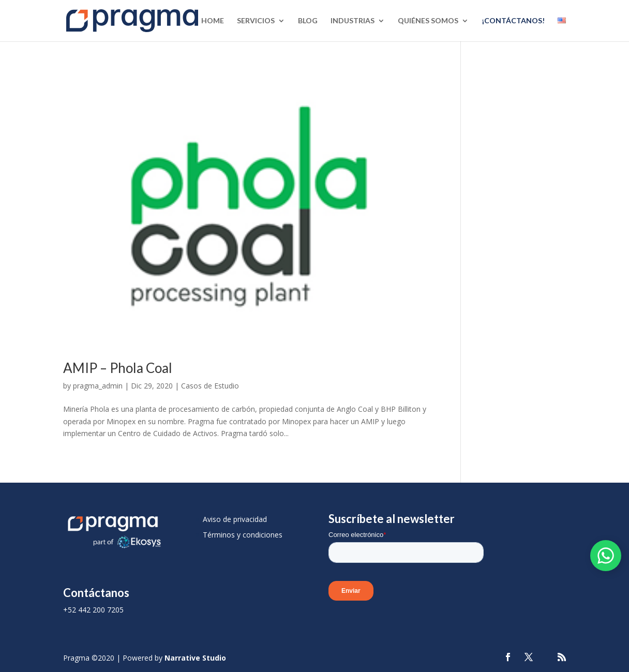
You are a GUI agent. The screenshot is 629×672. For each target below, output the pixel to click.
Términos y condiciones (243, 535)
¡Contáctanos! (513, 21)
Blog (308, 21)
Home (213, 21)
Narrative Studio (195, 658)
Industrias (353, 21)
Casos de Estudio (210, 386)
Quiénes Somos (428, 21)
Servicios (256, 21)
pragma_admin (98, 386)
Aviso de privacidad (235, 519)
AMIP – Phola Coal (118, 368)
